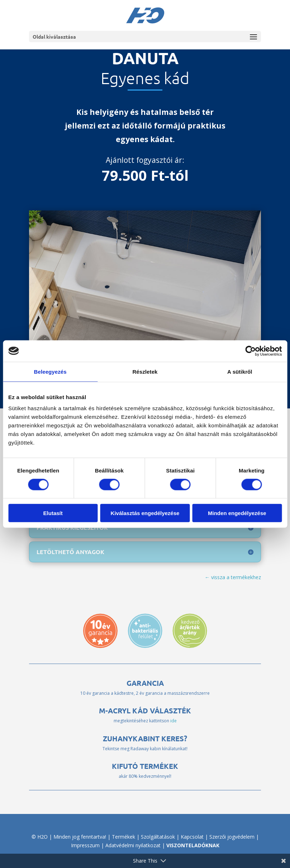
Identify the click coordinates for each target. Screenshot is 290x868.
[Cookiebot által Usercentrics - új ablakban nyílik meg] (250, 351)
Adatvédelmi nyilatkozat (133, 845)
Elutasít (53, 513)
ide (173, 721)
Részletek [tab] (145, 371)
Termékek (123, 837)
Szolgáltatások (158, 837)
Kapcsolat (192, 837)
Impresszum (85, 845)
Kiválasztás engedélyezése (145, 513)
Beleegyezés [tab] (50, 371)
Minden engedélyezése (237, 513)
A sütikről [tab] (240, 371)
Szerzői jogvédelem (232, 837)
